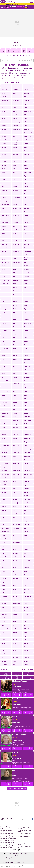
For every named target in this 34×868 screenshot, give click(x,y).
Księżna (15, 614)
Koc (2, 377)
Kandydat (27, 154)
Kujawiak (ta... (5, 629)
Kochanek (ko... (6, 381)
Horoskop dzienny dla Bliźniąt (8, 839)
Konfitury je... (28, 453)
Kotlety (3, 535)
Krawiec (4, 564)
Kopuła (15, 492)
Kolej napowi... (28, 399)
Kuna (3, 636)
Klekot (14, 316)
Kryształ (15, 596)
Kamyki (15, 147)
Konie (3, 460)
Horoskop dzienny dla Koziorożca (6, 828)
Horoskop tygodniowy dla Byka (24, 840)
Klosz (25, 338)
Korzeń (26, 507)
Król (25, 586)
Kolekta (26, 402)
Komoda (4, 438)
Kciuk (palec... (28, 266)
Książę (14, 607)
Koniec (15, 460)
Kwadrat (4, 654)
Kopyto (26, 492)
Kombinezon (27, 424)
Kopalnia (26, 481)
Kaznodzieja (16, 262)
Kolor (3, 409)
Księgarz (26, 611)
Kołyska (4, 424)
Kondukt (15, 449)
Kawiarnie (4, 255)
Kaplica (15, 176)
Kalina (3, 118)
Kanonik (15, 161)
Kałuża (26, 122)
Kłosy (3, 352)
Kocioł (26, 381)
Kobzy (26, 374)
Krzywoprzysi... (17, 604)
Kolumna (26, 409)
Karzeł (26, 223)
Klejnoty (4, 316)
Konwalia (4, 478)
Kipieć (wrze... (28, 291)
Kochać (15, 377)
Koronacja (16, 503)
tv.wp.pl (18, 862)
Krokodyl (15, 578)
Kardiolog (4, 201)
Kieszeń (26, 284)
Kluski (3, 345)
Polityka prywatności (8, 856)
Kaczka (26, 90)
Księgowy (4, 614)
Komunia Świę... (6, 445)
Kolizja (26, 406)
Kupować (4, 639)
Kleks (3, 320)
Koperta (15, 489)
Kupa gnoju (16, 636)
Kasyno (3, 233)
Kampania (4, 147)
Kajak (3, 104)
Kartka (26, 215)
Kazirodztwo (5, 262)
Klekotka (26, 316)
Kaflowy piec (5, 100)
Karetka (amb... (6, 205)
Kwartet (26, 654)
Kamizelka (27, 143)
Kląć (25, 309)
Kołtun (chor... (28, 420)
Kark (25, 205)
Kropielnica (5, 582)
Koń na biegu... (28, 478)
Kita (25, 298)
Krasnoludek (5, 557)
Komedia (4, 427)
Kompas (4, 442)
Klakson (15, 302)
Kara (3, 187)
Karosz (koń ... (5, 212)
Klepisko (26, 320)
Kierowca (27, 280)
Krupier (15, 593)
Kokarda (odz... (6, 391)
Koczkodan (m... (16, 384)
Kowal (14, 539)
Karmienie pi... (17, 208)
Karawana (16, 194)
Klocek (3, 338)
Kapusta (15, 183)
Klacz (3, 302)
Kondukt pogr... (28, 449)
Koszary (26, 517)
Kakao (26, 108)
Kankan (26, 158)
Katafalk (4, 241)
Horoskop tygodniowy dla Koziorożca (24, 828)
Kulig (25, 632)
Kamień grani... (17, 140)
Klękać (3, 327)
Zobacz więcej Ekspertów (17, 788)
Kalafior (15, 111)
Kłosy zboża (16, 352)
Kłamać (26, 345)
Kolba (14, 395)
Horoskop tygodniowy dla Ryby (24, 834)
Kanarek (26, 151)
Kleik (14, 312)
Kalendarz (16, 115)
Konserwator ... (17, 467)
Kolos (14, 409)
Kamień (15, 136)
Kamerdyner (16, 129)
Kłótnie (26, 356)
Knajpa (15, 363)
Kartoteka (27, 219)
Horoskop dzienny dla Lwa (7, 842)
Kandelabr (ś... (17, 154)
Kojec (3, 388)
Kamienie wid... (28, 133)
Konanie (26, 445)
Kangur (4, 158)
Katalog (15, 241)
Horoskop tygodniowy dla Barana (24, 837)
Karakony (4, 190)
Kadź (14, 97)
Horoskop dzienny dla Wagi (7, 846)
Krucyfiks (26, 589)
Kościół (26, 528)
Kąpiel (26, 262)
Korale (3, 496)
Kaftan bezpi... (17, 100)
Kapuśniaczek (28, 183)
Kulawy (15, 632)
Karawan (4, 194)
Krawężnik (27, 560)
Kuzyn (14, 650)
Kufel (3, 625)
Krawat (3, 560)
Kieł (14, 276)
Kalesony (26, 115)
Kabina (26, 86)
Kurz (25, 647)
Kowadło (4, 539)
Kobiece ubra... (6, 370)
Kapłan (26, 176)
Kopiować (27, 489)
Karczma (4, 197)
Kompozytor (16, 442)
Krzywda (4, 604)
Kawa (25, 248)
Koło (3, 420)
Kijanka (15, 287)
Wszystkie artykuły (7, 858)
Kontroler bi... (16, 474)
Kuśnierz (4, 650)
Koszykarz (27, 521)
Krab (14, 546)
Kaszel (26, 233)
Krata (25, 557)
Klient (26, 327)
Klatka (26, 305)
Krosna (26, 582)
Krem (14, 568)
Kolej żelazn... (5, 402)
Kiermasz (15, 280)
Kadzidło (26, 93)
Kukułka (15, 629)
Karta (25, 212)
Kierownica (5, 284)
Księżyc (26, 614)
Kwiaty (26, 661)
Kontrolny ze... (28, 474)
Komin (26, 431)
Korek (3, 499)
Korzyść (4, 510)
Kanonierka (5, 161)
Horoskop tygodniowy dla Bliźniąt (24, 844)
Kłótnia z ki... (16, 356)
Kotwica (15, 535)
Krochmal (27, 575)
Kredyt (3, 568)
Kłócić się (26, 352)
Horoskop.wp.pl (12, 38)
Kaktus (3, 111)
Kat (25, 237)
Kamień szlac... (6, 143)
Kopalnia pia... (5, 485)
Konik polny (5, 463)
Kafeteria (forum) (23, 860)
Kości (3, 524)
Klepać (14, 320)
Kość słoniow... (5, 532)
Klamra (26, 302)
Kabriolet (4, 90)
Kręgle (14, 575)
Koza (25, 539)
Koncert (4, 449)
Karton (15, 219)
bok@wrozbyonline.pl (13, 854)
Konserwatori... (28, 467)
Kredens (26, 564)
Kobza (14, 374)
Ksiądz (3, 607)
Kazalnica (15, 259)
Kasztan (4, 237)
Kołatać (15, 413)
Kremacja (27, 568)
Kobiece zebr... (17, 370)
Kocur (3, 384)
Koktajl (15, 391)
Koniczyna (27, 456)
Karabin (15, 187)
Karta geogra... (6, 215)
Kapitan (4, 176)
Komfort (15, 431)
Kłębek (14, 348)
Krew (25, 571)
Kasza (14, 233)
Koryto (14, 507)
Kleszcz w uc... (28, 323)
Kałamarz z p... (17, 122)
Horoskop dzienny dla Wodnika (6, 831)
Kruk (3, 593)
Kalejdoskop (27, 111)
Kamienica (16, 133)
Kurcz (25, 639)
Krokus (26, 578)
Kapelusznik (27, 172)
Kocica (14, 381)
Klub (14, 341)
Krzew (14, 600)
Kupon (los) (27, 636)
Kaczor (3, 93)
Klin (14, 330)
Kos (14, 510)
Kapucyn (4, 183)
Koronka (26, 503)
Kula (3, 632)
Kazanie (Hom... (26, 259)
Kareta (26, 201)
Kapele (26, 169)
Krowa (14, 586)
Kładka (15, 345)
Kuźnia (26, 650)
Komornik (15, 438)
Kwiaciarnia (5, 661)
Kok (14, 388)
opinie (16, 684)
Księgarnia (16, 611)
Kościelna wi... (17, 524)
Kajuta (3, 108)
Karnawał (27, 208)
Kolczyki (4, 399)
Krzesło (4, 600)
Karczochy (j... (28, 197)
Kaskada (15, 230)
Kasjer (26, 226)
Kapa (25, 165)
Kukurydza (27, 629)
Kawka (26, 255)
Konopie (4, 467)
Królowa (15, 589)
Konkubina (16, 463)
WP (6, 38)
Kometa (4, 431)
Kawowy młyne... (4, 259)
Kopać (14, 481)
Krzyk (25, 600)
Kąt (14, 266)
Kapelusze (16, 172)
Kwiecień (4, 665)
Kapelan (15, 169)
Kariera (15, 205)
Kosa (25, 510)
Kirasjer (15, 294)
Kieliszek (26, 273)
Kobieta (26, 370)
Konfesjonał (16, 453)
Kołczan (26, 413)
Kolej (14, 399)
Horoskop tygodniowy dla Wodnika (24, 831)
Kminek (4, 363)
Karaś (25, 190)
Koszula (15, 521)
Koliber (15, 406)
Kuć (25, 622)
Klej (25, 312)
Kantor (15, 165)
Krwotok (26, 593)
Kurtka (14, 647)
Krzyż (25, 604)
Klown (3, 341)
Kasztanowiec (17, 237)
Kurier (14, 643)
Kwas (3, 657)
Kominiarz (16, 435)
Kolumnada (5, 413)
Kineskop (4, 291)
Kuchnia (15, 622)
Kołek (14, 417)
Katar (25, 241)
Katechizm (27, 244)
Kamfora (26, 129)
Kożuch (26, 542)
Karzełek (4, 226)
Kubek (3, 618)
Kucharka (27, 618)
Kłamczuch (5, 348)
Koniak (15, 456)
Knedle (3, 366)
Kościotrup (16, 528)
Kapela (3, 169)
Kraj (3, 550)
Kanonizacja (27, 161)
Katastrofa (16, 244)
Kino (14, 291)
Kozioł (3, 542)
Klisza (3, 334)
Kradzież (26, 546)
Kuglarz (26, 625)
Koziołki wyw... (17, 542)
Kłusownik (27, 359)
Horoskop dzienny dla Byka (7, 837)
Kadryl (14, 93)
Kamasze (4, 126)
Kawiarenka (27, 251)
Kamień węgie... (15, 143)
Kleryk (14, 323)
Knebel (26, 363)
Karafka (26, 187)
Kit (13, 298)
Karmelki (4, 208)
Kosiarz (4, 514)
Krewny (4, 575)
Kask (3, 230)
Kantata (4, 165)
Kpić (3, 546)
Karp (14, 212)
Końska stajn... (5, 481)
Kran (25, 553)
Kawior (15, 255)
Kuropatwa (5, 647)
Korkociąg (27, 499)
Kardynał (15, 201)
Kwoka (26, 665)
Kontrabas (27, 471)
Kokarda (26, 388)
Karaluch (15, 190)
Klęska (14, 327)
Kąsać (3, 266)
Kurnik (26, 643)
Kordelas (26, 496)
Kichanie (26, 269)
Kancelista (4, 154)
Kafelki (26, 97)
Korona (3, 503)
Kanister (15, 158)
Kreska (3, 571)
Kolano (3, 395)
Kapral (14, 179)
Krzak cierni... (28, 596)
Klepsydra (4, 323)
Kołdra (3, 417)
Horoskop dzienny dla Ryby (7, 833)
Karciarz (26, 194)
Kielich (15, 273)
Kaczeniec (16, 90)
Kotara (26, 532)
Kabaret (4, 86)
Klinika (26, 330)
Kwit (14, 665)
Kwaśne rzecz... (17, 657)
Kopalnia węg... (28, 485)
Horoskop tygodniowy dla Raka (24, 847)
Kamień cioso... (28, 136)
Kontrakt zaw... (6, 474)
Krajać (14, 550)
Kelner (3, 269)
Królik (3, 589)
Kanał (25, 147)
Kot (14, 532)
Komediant (16, 427)
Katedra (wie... (6, 248)
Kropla (14, 582)
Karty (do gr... (5, 223)
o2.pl (23, 862)
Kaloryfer (15, 118)
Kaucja (15, 248)
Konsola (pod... (17, 471)
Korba (14, 496)
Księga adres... (6, 611)
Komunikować (17, 445)
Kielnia (3, 276)
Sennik (19, 38)
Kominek (4, 435)
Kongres (4, 456)
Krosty (3, 586)
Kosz (14, 517)
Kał (2, 122)
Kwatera (26, 657)
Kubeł (14, 618)
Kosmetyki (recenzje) (8, 862)
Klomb (14, 338)
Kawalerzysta (16, 251)
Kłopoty (26, 348)
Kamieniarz (5, 133)
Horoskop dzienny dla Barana (8, 835)
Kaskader (27, 230)
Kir (2, 294)
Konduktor (4, 453)
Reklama (18, 856)
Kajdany (26, 104)
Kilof (25, 287)
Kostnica (4, 517)
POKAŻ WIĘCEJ (17, 850)
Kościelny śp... (5, 528)
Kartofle (4, 219)
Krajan (26, 550)
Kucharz (4, 622)
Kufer (14, 625)
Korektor (15, 499)
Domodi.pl (13, 860)
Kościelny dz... (28, 524)
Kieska (14, 284)
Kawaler (4, 251)
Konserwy (4, 471)
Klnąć (14, 334)
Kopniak (4, 492)
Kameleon (15, 126)
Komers (26, 427)
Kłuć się (15, 359)
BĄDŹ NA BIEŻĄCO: (27, 819)
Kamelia (26, 126)
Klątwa (3, 312)
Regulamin (24, 854)
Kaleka (3, 115)
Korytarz (4, 507)
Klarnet (4, 305)
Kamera (4, 129)
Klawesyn (4, 309)
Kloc (25, 334)
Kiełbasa (26, 276)
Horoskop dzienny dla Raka (7, 840)
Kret (14, 571)
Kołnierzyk (27, 417)
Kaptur (26, 179)
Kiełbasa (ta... (5, 280)
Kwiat (14, 661)
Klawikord (16, 309)
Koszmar (4, 521)
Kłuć (3, 359)
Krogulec (4, 578)
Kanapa (4, 151)
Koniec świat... (28, 460)
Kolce (25, 395)
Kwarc (14, 654)
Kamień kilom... (28, 140)
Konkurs (26, 463)
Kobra (3, 374)
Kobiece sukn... (28, 366)
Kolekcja (15, 402)
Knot (14, 366)
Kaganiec (27, 100)
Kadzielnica (5, 97)
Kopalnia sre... (17, 485)
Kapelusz (4, 172)
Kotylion (26, 535)
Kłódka (3, 356)
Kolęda (3, 406)
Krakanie (15, 553)
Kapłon (3, 179)
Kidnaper (4, 273)
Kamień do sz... (6, 140)
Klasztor (15, 305)
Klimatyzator (5, 330)
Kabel (14, 86)
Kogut (26, 384)
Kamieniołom (5, 136)
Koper (3, 489)
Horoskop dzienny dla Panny (8, 844)
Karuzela (15, 223)
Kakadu (15, 108)
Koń (14, 478)
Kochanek (27, 377)
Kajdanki (15, 104)
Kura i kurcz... (16, 639)
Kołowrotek (16, 420)
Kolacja (26, 391)
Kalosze (26, 118)
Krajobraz (4, 553)
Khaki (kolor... (16, 269)
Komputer (27, 442)
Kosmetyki (27, 514)
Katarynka (4, 244)
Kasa (14, 226)
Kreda (14, 564)
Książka (26, 607)
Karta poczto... (17, 215)
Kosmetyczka (16, 514)
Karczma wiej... (17, 197)
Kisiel (25, 294)
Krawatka (15, 560)
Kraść (14, 557)
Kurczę (3, 643)
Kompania (27, 438)
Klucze (26, 341)
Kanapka (15, 151)
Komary (15, 424)
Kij (2, 287)
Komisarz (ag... (28, 435)
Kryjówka (4, 596)
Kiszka (3, 298)
